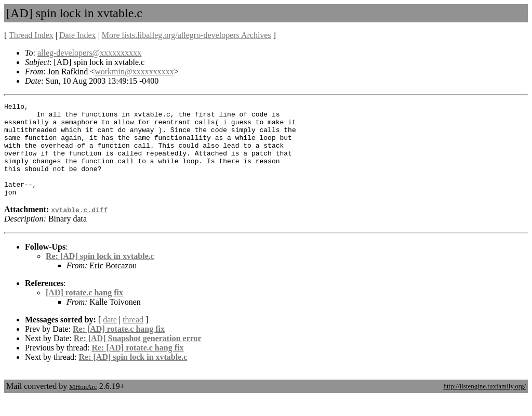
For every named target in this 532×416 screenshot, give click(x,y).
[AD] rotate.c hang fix (84, 311)
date (110, 338)
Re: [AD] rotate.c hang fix (119, 348)
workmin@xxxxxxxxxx (134, 71)
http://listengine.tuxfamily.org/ (484, 405)
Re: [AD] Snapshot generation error (138, 357)
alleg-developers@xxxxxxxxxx (89, 53)
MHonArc (83, 405)
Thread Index (31, 35)
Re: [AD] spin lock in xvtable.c (100, 275)
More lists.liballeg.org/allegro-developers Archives (187, 35)
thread (133, 338)
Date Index (78, 35)
